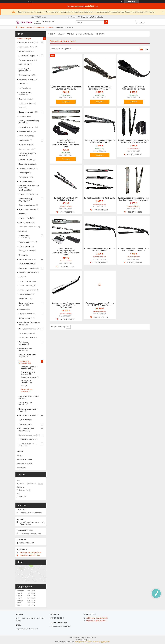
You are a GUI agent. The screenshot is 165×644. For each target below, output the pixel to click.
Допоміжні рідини (25, 149)
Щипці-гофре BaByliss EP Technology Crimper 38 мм (100, 88)
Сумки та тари (24, 140)
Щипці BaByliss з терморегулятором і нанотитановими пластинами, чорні (66, 143)
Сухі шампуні (24, 420)
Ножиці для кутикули (27, 194)
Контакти (100, 34)
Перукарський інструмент (43, 27)
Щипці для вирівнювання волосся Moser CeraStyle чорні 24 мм (133, 141)
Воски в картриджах (26, 164)
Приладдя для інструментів (26, 382)
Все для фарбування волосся (27, 304)
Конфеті (22, 214)
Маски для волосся (26, 338)
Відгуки (20, 455)
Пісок (21, 277)
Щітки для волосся (26, 251)
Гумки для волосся (26, 281)
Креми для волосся (26, 60)
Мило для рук (24, 64)
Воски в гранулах (25, 136)
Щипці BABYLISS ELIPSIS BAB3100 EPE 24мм (66, 199)
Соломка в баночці (26, 286)
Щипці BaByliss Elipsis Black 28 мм (100, 198)
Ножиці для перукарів (29, 377)
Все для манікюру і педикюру (26, 200)
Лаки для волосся (25, 181)
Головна (51, 34)
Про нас (70, 34)
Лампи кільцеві (24, 424)
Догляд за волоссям (26, 112)
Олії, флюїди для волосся (25, 404)
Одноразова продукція (27, 435)
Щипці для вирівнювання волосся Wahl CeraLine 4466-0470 (133, 250)
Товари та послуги (25, 27)
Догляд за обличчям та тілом (27, 445)
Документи (21, 468)
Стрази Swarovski (25, 294)
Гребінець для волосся (27, 290)
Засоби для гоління (26, 259)
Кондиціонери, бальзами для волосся (30, 323)
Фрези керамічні (25, 145)
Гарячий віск (23, 88)
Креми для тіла (25, 51)
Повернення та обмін (25, 464)
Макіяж (22, 231)
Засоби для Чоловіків (27, 268)
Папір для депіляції (26, 103)
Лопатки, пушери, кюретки (25, 94)
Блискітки (22, 84)
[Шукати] (106, 22)
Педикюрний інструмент (28, 56)
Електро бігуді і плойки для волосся (29, 368)
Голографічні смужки (27, 127)
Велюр (21, 108)
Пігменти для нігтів (26, 264)
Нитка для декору (25, 333)
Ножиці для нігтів (25, 218)
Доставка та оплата (85, 34)
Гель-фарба (23, 116)
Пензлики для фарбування (24, 70)
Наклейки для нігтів (26, 242)
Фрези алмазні (24, 99)
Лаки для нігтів (24, 177)
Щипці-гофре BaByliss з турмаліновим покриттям (133, 88)
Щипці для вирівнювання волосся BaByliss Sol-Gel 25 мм (66, 88)
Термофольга (24, 299)
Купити (67, 102)
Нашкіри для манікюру (27, 168)
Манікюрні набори (26, 131)
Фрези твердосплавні (27, 209)
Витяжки (22, 255)
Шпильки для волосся (27, 272)
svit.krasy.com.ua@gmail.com (31, 553)
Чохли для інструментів (28, 227)
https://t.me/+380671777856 (30, 555)
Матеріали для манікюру (24, 237)
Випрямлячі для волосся (27, 390)
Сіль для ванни (25, 246)
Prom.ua (93, 638)
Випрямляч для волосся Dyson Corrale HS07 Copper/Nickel (100, 304)
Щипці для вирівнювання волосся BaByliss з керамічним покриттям (133, 199)
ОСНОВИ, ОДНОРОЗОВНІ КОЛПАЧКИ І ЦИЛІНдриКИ (29, 188)
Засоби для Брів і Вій (27, 415)
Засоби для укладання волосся (27, 154)
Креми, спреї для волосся (25, 349)
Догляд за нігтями (26, 314)
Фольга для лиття (25, 318)
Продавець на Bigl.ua (82, 640)
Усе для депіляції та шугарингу (26, 430)
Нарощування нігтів (26, 43)
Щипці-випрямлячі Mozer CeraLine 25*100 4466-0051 (100, 250)
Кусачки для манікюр (27, 79)
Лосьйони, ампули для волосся (27, 356)
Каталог (61, 34)
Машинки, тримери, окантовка (28, 373)
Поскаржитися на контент (84, 642)
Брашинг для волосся (27, 205)
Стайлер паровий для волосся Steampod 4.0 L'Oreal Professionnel (66, 305)
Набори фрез (24, 173)
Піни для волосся (25, 222)
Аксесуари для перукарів (24, 343)
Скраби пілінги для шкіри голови (28, 410)
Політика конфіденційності (101, 642)
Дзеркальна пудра (26, 160)
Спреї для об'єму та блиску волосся (29, 122)
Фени (23, 386)
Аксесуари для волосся (28, 329)
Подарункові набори (26, 47)
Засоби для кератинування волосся (29, 397)
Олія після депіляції (26, 75)
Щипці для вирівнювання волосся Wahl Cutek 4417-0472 (100, 141)
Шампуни (22, 309)
